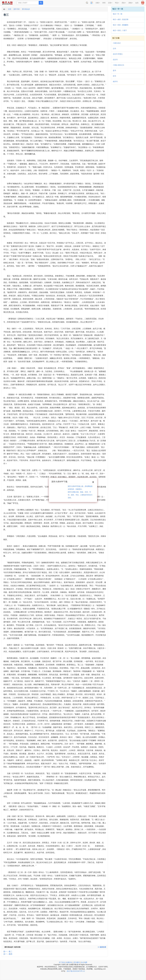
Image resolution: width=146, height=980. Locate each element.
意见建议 (77, 962)
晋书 (114, 71)
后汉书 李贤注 (118, 54)
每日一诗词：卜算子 (120, 30)
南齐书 (115, 82)
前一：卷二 (8, 951)
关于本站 (62, 962)
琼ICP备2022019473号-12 (76, 971)
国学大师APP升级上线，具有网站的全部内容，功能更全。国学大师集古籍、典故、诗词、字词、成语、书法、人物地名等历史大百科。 (80, 492)
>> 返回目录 (102, 947)
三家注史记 (117, 43)
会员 (137, 3)
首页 (10, 9)
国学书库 (17, 9)
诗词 (104, 3)
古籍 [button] (98, 3)
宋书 (114, 76)
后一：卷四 (8, 954)
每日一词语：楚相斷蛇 (121, 25)
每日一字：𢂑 (118, 14)
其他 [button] (131, 3)
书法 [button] (117, 3)
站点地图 (84, 962)
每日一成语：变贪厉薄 (121, 19)
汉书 (114, 49)
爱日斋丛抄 (26, 9)
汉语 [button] (110, 3)
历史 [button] (124, 3)
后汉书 (115, 60)
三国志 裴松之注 (119, 65)
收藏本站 (69, 962)
